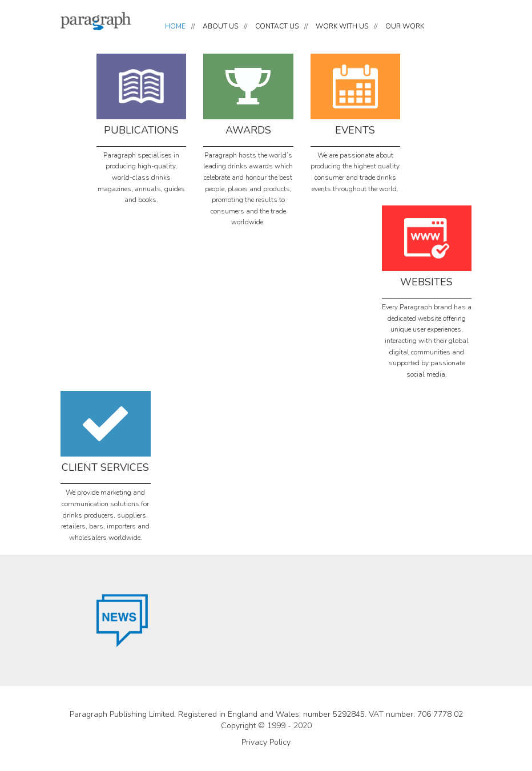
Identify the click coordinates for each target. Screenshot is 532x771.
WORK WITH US (342, 26)
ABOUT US (220, 26)
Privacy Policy (266, 742)
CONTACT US (277, 26)
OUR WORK (405, 26)
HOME (175, 26)
